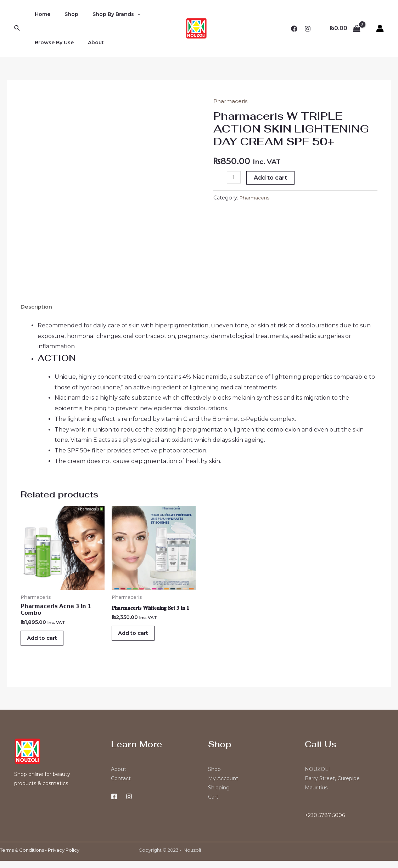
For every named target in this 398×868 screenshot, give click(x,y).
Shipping (219, 795)
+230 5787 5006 (325, 822)
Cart (213, 804)
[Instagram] (308, 29)
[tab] (38, 308)
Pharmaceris (231, 101)
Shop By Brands (106, 14)
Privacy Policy (64, 857)
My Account (223, 785)
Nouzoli (192, 857)
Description (38, 308)
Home (40, 14)
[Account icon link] (380, 28)
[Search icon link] (17, 28)
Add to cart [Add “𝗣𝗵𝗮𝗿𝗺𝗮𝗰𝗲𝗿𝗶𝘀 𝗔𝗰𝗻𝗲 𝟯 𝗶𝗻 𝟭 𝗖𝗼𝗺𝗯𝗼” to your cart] (47, 643)
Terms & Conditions (22, 857)
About (89, 43)
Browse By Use (52, 43)
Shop (65, 14)
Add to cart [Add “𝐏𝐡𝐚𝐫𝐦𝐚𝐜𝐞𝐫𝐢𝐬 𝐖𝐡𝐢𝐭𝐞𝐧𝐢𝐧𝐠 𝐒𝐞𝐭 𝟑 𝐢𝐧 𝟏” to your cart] (138, 637)
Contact (121, 785)
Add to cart (271, 178)
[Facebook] (294, 29)
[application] (127, 14)
